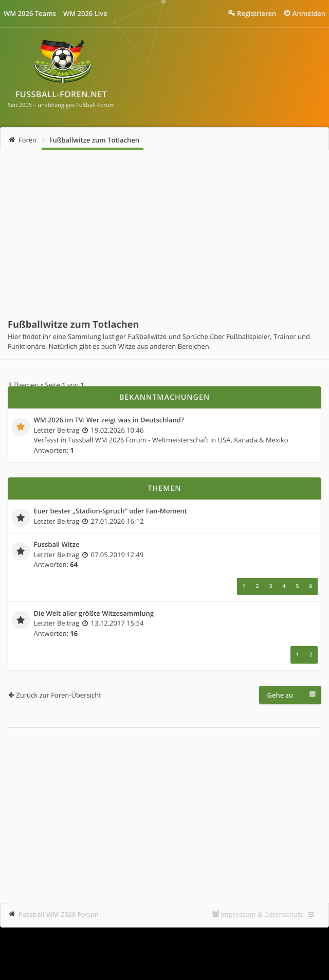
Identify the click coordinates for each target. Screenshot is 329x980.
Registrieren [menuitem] (257, 13)
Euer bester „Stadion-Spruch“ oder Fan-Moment (111, 511)
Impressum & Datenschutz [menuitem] (262, 914)
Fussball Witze (57, 545)
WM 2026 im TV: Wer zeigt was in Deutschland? (109, 420)
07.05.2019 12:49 (117, 555)
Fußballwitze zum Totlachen (95, 140)
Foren (28, 140)
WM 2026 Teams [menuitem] (30, 13)
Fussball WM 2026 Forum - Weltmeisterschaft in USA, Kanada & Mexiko (178, 440)
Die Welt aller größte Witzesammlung (94, 614)
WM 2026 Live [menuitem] (85, 13)
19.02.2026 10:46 (117, 430)
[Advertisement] (164, 230)
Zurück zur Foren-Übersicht (59, 695)
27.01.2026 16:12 (117, 521)
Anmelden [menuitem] (309, 13)
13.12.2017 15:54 (117, 623)
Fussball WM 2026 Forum (59, 914)
